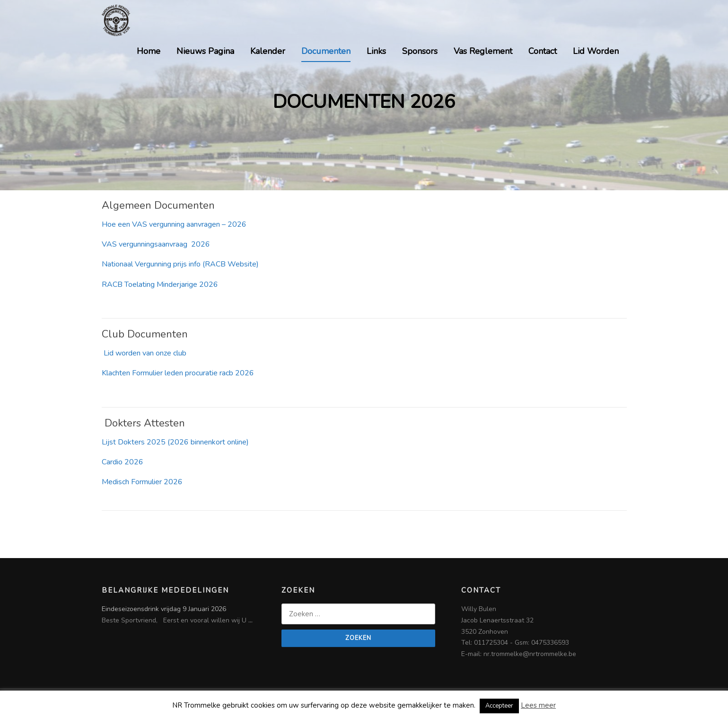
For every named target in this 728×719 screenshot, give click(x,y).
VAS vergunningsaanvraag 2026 (156, 244)
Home (149, 51)
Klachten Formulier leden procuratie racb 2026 (178, 373)
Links (376, 51)
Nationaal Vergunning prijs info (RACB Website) (180, 264)
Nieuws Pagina (205, 51)
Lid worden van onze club (144, 353)
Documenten (326, 51)
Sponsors (420, 51)
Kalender (268, 51)
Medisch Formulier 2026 (142, 482)
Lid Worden (596, 51)
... (250, 620)
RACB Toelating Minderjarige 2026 (160, 284)
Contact (543, 51)
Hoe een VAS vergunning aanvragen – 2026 (174, 224)
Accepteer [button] (499, 706)
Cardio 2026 (123, 462)
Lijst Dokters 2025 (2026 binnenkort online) (175, 442)
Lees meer (538, 705)
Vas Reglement (483, 51)
